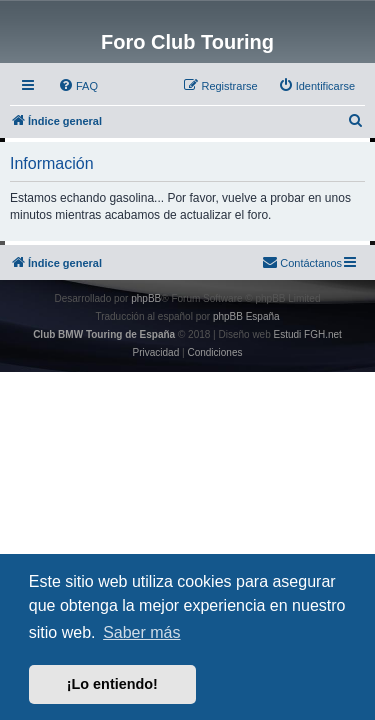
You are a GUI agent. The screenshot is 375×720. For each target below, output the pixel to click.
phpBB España (246, 316)
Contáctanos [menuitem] (302, 262)
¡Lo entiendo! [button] (112, 684)
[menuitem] (78, 86)
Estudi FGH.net (308, 334)
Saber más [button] (141, 632)
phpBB (146, 298)
